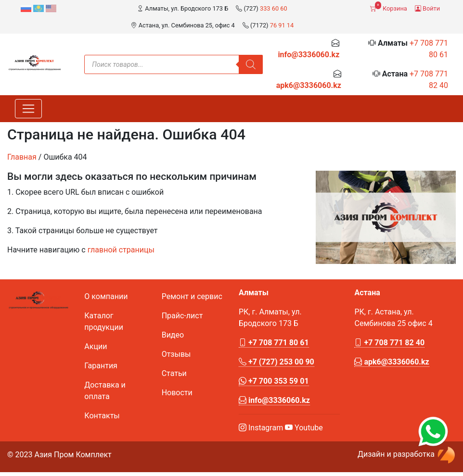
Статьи (174, 373)
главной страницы (121, 250)
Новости (177, 393)
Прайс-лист (182, 316)
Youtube (304, 428)
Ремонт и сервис (192, 296)
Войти (427, 8)
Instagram (261, 428)
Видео (173, 335)
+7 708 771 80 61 (274, 343)
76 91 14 (282, 25)
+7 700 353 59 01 (274, 381)
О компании (106, 296)
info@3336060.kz (309, 55)
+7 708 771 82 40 (389, 343)
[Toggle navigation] (28, 109)
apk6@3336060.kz (309, 85)
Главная (22, 157)
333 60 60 (274, 8)
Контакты (102, 416)
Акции (96, 346)
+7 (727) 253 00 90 (277, 362)
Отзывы (176, 354)
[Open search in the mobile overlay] (174, 64)
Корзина (388, 7)
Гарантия (101, 366)
